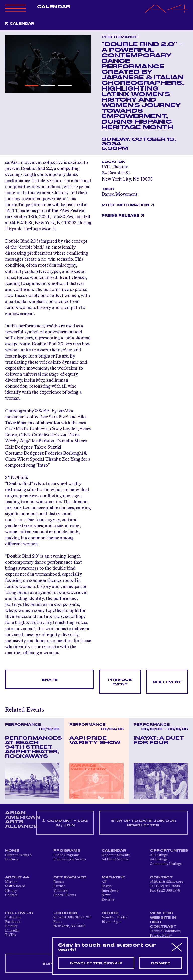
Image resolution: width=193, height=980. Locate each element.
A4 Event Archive (115, 859)
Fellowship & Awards (70, 859)
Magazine (113, 877)
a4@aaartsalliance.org (167, 882)
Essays (107, 886)
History (11, 891)
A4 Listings (159, 859)
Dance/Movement (119, 194)
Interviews (110, 891)
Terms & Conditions (165, 931)
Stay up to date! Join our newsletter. (143, 823)
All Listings (159, 855)
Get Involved (70, 877)
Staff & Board (15, 886)
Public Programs (66, 855)
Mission (11, 882)
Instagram (13, 917)
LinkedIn (12, 931)
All (104, 882)
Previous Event (120, 682)
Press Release (120, 216)
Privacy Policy (161, 936)
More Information (125, 205)
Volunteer (61, 891)
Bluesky (11, 926)
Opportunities (169, 851)
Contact (11, 895)
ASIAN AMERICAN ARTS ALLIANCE (23, 820)
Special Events (65, 895)
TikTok (11, 935)
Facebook (13, 922)
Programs (67, 851)
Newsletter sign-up (96, 963)
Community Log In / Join (65, 823)
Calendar (54, 7)
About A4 (17, 877)
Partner (59, 886)
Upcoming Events (116, 855)
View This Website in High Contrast (163, 920)
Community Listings (166, 864)
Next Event (167, 682)
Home (12, 851)
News (106, 895)
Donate (59, 882)
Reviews (108, 900)
